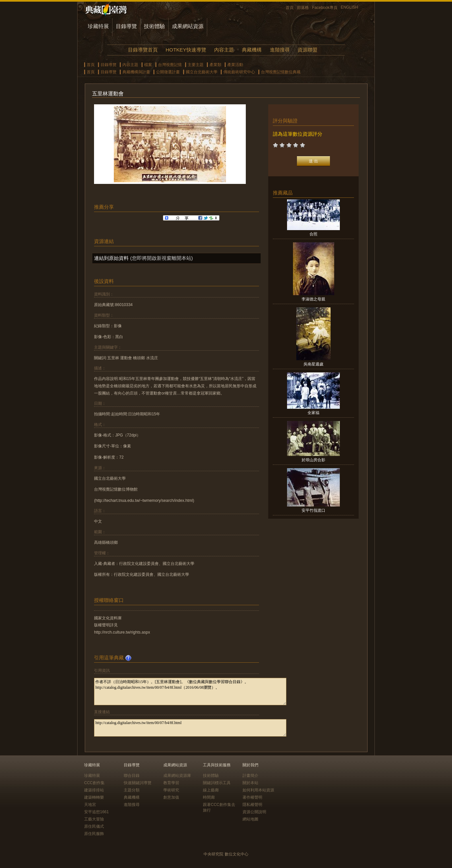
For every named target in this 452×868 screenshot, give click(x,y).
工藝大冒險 (94, 819)
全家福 (313, 413)
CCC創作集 (94, 783)
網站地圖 (250, 819)
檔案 (148, 65)
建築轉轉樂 (94, 797)
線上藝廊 (211, 790)
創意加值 (171, 797)
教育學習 (171, 783)
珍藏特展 (98, 26)
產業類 (215, 65)
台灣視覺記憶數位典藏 (281, 72)
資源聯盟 (307, 50)
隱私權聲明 (252, 805)
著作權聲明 (252, 797)
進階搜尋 (280, 50)
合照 (313, 234)
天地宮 (90, 805)
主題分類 (132, 790)
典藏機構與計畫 (136, 72)
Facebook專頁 (325, 8)
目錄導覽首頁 (143, 50)
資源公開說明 (254, 812)
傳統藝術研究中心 (239, 72)
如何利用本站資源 (258, 790)
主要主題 (196, 65)
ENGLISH (350, 7)
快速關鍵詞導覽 (138, 783)
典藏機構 (252, 50)
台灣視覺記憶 (170, 65)
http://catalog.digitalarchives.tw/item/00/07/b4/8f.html (190, 728)
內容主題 (224, 50)
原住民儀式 (94, 826)
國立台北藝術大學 (202, 72)
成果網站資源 (188, 26)
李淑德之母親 (313, 299)
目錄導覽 (126, 26)
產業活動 (235, 65)
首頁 (290, 8)
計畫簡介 (250, 776)
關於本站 (250, 783)
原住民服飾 (94, 834)
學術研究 (171, 790)
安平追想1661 (97, 812)
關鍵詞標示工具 (217, 783)
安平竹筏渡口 (313, 510)
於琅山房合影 (313, 460)
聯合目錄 (132, 776)
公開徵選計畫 (168, 72)
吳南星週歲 (313, 364)
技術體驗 (154, 26)
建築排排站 (94, 790)
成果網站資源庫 (177, 776)
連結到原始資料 (111, 258)
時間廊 (209, 797)
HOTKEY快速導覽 (186, 50)
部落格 (303, 8)
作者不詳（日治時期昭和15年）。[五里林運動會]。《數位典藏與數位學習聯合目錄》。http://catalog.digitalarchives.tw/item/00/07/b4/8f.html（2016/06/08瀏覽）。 (190, 692)
